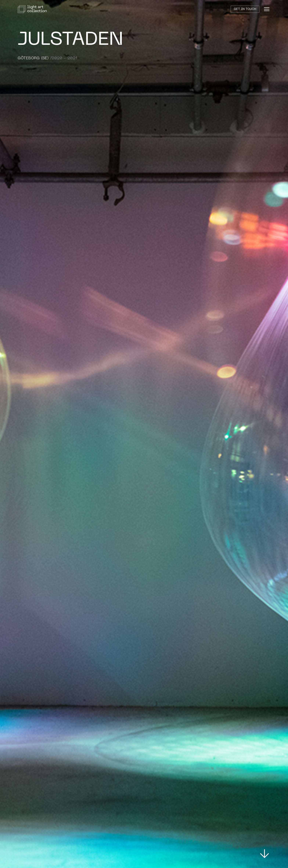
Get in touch (245, 9)
